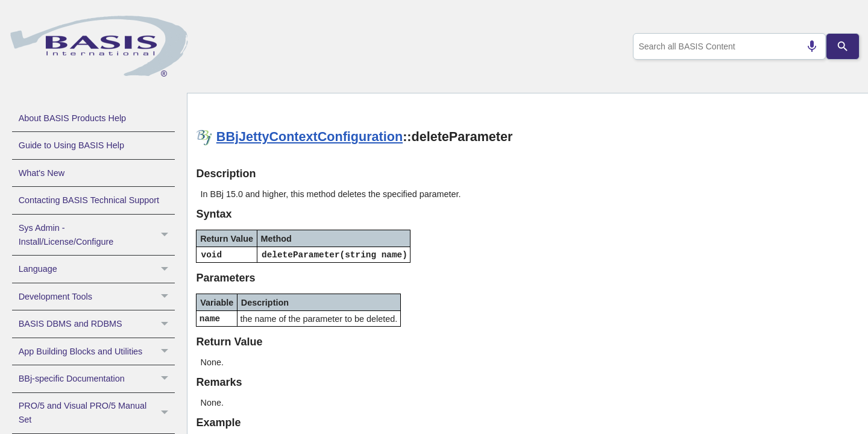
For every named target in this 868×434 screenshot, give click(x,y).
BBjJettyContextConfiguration (310, 137)
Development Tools (97, 297)
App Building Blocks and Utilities (97, 351)
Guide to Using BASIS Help (71, 145)
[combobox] (727, 46)
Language (97, 269)
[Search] (843, 46)
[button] (166, 235)
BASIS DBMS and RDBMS (97, 324)
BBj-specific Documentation (97, 379)
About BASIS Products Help (72, 118)
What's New (42, 173)
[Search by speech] (807, 46)
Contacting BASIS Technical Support (89, 200)
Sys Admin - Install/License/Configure (97, 235)
